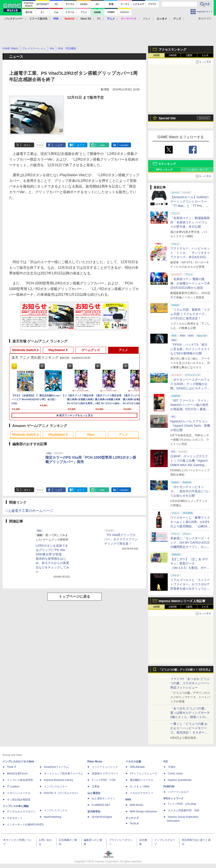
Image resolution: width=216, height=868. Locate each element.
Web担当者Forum (17, 773)
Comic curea (175, 773)
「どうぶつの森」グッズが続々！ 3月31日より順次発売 (185, 671)
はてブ (81, 145)
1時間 (156, 55)
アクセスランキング (172, 50)
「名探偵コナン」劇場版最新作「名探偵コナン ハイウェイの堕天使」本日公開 (190, 222)
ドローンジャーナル (19, 793)
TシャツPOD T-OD (104, 780)
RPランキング (165, 170)
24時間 (173, 55)
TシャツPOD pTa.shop (182, 804)
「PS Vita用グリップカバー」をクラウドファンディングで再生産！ (121, 539)
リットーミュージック (105, 767)
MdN (128, 800)
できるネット (15, 818)
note (102, 145)
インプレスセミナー (56, 787)
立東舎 (96, 787)
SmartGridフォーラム (56, 767)
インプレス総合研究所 (20, 780)
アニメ (123, 350)
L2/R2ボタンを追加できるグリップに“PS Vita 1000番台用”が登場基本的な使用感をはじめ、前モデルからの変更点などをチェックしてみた (52, 559)
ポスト (27, 145)
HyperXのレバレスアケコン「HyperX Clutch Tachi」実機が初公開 (190, 426)
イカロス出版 (133, 762)
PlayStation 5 (58, 350)
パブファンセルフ (178, 792)
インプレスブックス (56, 810)
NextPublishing (53, 817)
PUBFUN (169, 787)
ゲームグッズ (91, 350)
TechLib (134, 823)
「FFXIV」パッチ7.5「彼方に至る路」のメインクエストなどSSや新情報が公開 (190, 349)
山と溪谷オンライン (104, 798)
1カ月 (205, 55)
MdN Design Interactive (143, 812)
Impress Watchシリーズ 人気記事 (182, 601)
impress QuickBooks (180, 780)
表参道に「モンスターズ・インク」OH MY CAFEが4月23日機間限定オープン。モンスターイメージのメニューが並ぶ (190, 547)
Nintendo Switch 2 (25, 350)
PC (99, 19)
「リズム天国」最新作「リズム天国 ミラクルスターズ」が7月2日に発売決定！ (190, 314)
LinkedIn (124, 145)
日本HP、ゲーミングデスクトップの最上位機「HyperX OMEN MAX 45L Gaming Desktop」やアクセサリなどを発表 (190, 465)
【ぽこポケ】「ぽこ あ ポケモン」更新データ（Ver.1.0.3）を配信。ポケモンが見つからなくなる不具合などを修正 (190, 568)
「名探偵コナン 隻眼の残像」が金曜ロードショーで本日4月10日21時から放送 (190, 283)
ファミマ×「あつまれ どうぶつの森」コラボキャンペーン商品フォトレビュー (190, 683)
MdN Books (137, 805)
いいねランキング (197, 170)
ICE (166, 762)
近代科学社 (94, 812)
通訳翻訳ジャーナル (142, 780)
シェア (59, 145)
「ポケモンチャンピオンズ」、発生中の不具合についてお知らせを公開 (190, 491)
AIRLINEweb (137, 767)
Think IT (12, 767)
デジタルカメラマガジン (21, 812)
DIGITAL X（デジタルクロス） (62, 793)
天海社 (172, 767)
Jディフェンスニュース (144, 773)
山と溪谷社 (94, 793)
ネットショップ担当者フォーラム (64, 773)
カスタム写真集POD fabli (184, 810)
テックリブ (132, 818)
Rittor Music (95, 762)
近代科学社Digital (102, 817)
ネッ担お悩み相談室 (19, 800)
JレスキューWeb (140, 787)
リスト (40, 145)
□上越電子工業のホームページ (30, 511)
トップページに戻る (74, 597)
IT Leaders (13, 787)
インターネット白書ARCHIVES (25, 825)
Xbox (90, 435)
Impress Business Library (59, 780)
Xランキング (167, 164)
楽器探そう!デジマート (105, 773)
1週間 (189, 55)
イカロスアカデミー (142, 793)
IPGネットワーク (174, 798)
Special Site (167, 118)
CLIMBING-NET (101, 805)
